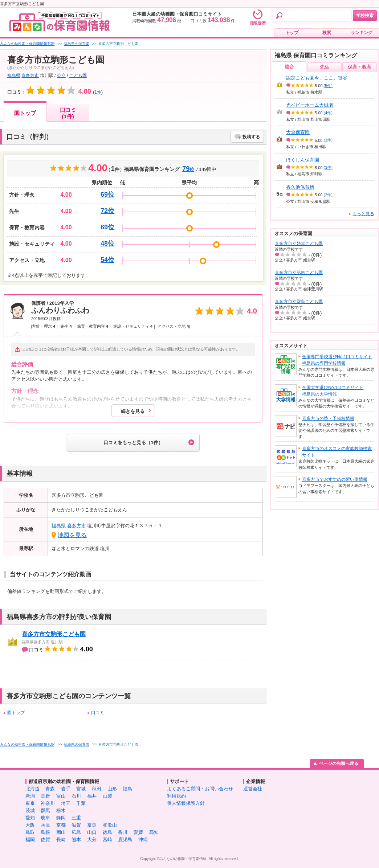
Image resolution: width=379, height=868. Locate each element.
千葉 (81, 803)
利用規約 (176, 796)
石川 (76, 796)
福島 (127, 789)
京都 (61, 825)
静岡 (61, 818)
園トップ (25, 113)
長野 (45, 796)
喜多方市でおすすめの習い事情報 (335, 479)
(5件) (328, 86)
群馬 (45, 810)
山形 (112, 789)
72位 (107, 211)
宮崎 (107, 840)
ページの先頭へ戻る (339, 763)
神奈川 (48, 803)
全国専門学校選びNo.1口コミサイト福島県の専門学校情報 (337, 360)
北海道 (32, 789)
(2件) (328, 195)
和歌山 (110, 825)
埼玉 (66, 803)
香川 (123, 832)
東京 (30, 803)
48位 (107, 243)
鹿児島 (125, 840)
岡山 (61, 832)
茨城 (30, 810)
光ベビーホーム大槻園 (310, 105)
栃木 (61, 810)
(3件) (328, 140)
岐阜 (45, 818)
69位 (107, 195)
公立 (61, 75)
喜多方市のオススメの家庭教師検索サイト (337, 452)
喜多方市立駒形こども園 (54, 634)
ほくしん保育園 (303, 160)
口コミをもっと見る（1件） (133, 443)
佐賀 (45, 840)
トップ (292, 33)
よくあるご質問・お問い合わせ (200, 789)
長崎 (61, 840)
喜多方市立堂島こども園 (299, 302)
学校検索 (365, 16)
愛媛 (138, 832)
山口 (92, 832)
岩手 (66, 789)
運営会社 (253, 789)
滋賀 (76, 825)
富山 (61, 796)
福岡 (30, 840)
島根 (45, 832)
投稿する (251, 137)
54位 (107, 260)
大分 (92, 840)
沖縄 (143, 840)
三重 (76, 818)
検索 (327, 33)
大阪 (30, 825)
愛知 (30, 818)
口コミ (98, 713)
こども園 (78, 75)
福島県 (14, 75)
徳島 (107, 832)
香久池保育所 (300, 187)
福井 (92, 796)
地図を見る (72, 535)
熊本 (76, 840)
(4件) (328, 113)
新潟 (30, 796)
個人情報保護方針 (186, 803)
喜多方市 (30, 75)
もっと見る (363, 214)
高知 (154, 832)
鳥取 (30, 832)
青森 (50, 789)
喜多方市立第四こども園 (299, 273)
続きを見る (133, 411)
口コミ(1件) (68, 113)
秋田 (97, 789)
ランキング (362, 33)
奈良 (92, 825)
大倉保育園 (298, 132)
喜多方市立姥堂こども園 (299, 243)
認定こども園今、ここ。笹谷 (317, 78)
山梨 (107, 796)
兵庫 (45, 825)
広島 (76, 832)
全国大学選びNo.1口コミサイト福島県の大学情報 (333, 391)
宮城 (81, 789)
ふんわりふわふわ (60, 310)
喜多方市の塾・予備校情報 (328, 418)
